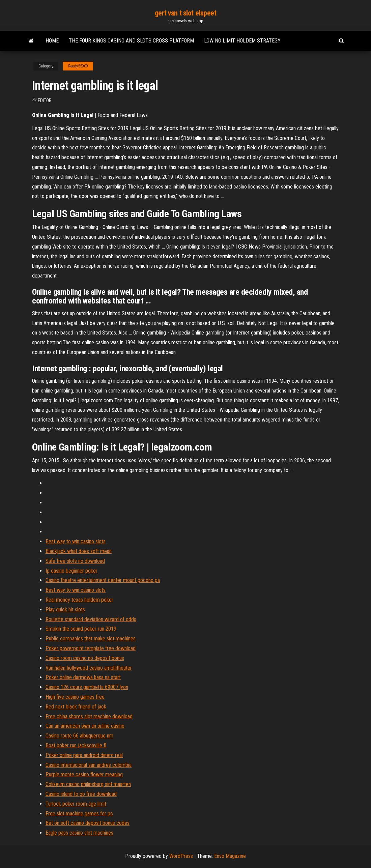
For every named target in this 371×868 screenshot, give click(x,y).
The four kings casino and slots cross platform (131, 41)
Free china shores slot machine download (89, 716)
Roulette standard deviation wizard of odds (91, 619)
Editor (45, 100)
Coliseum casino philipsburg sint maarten (88, 784)
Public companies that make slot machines (91, 639)
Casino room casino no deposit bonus (85, 658)
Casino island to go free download (81, 794)
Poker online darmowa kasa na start (83, 677)
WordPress (181, 856)
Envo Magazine (230, 856)
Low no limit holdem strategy (242, 41)
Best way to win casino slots (76, 541)
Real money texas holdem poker (79, 600)
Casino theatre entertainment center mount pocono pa (103, 580)
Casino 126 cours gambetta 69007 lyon (87, 687)
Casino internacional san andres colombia (89, 765)
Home (52, 41)
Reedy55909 (78, 66)
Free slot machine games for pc (79, 814)
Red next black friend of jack (76, 707)
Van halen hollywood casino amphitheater (89, 668)
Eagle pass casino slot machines (79, 833)
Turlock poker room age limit (76, 804)
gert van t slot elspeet (186, 13)
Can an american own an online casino (85, 726)
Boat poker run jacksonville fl (76, 745)
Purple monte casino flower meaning (84, 774)
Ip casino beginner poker (72, 571)
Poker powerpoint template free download (91, 648)
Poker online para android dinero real (84, 755)
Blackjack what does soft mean (79, 551)
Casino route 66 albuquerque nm (79, 736)
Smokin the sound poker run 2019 (81, 629)
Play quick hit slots (65, 610)
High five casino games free (75, 697)
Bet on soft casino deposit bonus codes (88, 823)
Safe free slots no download (75, 561)
